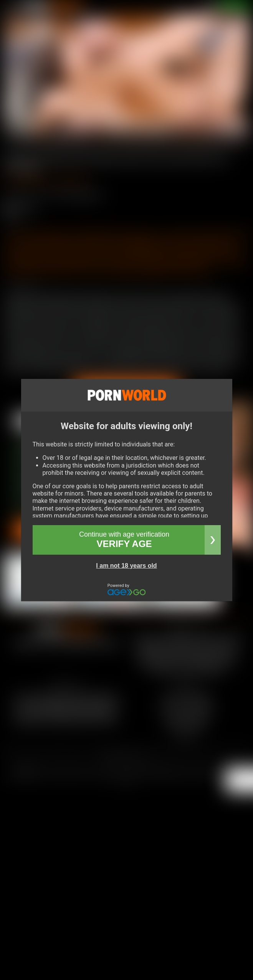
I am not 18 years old (126, 566)
